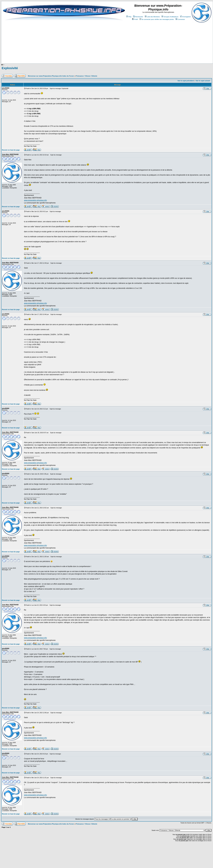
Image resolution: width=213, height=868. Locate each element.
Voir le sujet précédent (186, 81)
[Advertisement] (71, 55)
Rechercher (138, 17)
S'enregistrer (185, 17)
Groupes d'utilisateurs (170, 17)
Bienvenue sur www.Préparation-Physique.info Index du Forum (51, 76)
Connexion (180, 19)
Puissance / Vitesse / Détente (87, 76)
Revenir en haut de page (11, 150)
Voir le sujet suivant (203, 81)
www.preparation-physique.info (35, 200)
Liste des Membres (152, 17)
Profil (135, 19)
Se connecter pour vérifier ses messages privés (157, 19)
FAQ (129, 17)
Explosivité (10, 68)
